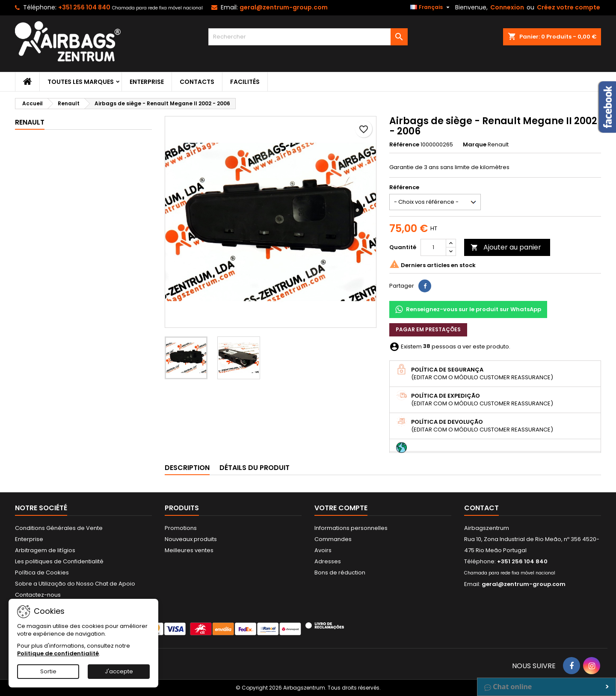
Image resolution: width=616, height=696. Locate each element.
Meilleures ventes (189, 550)
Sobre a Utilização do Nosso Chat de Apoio (75, 584)
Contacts (197, 82)
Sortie (48, 671)
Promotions (181, 528)
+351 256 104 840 (84, 7)
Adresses (328, 561)
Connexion (507, 7)
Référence (404, 145)
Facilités (245, 82)
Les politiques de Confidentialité (59, 561)
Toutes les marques (81, 82)
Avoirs (323, 550)
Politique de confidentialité (58, 653)
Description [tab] (187, 468)
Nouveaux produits (191, 539)
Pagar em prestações (428, 329)
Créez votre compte (569, 7)
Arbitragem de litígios (45, 550)
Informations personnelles (351, 528)
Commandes (333, 539)
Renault (30, 122)
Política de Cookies (42, 573)
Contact (481, 508)
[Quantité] (433, 247)
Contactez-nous (38, 595)
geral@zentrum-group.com (284, 7)
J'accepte (119, 671)
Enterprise (147, 82)
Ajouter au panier (506, 247)
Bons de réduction (340, 573)
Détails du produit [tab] (255, 468)
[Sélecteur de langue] (431, 7)
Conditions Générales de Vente (59, 528)
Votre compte (341, 508)
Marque (475, 145)
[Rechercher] (308, 37)
